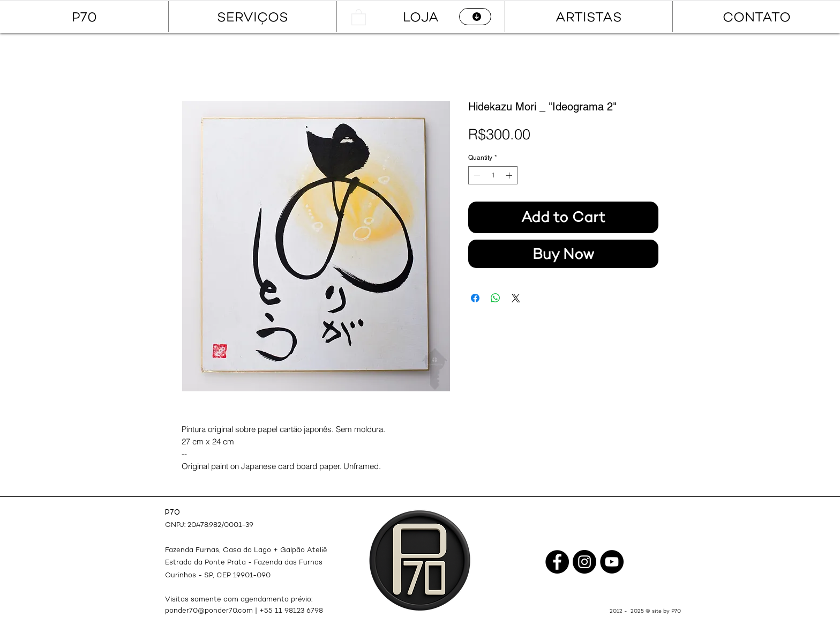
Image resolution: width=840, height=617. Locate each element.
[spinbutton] (493, 175)
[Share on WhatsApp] (496, 298)
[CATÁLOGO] (475, 17)
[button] (359, 17)
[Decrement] (476, 175)
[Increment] (510, 175)
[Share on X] (516, 298)
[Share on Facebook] (475, 298)
